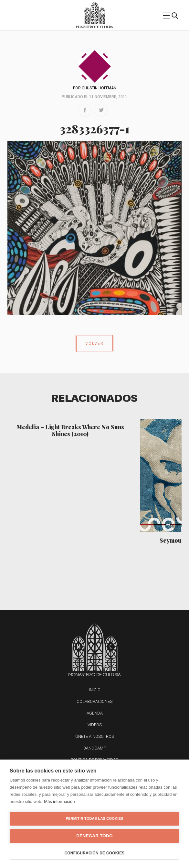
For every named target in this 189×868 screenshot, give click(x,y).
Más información (59, 801)
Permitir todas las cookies (95, 818)
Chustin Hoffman (99, 88)
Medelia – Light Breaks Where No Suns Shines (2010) (70, 430)
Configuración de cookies (94, 853)
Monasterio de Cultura (94, 27)
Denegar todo (94, 836)
